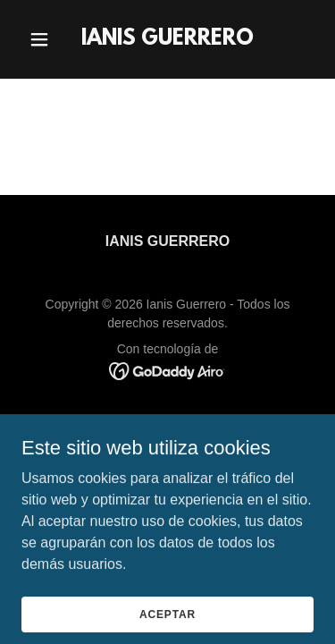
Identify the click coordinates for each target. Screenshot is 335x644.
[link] (167, 40)
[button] (43, 39)
